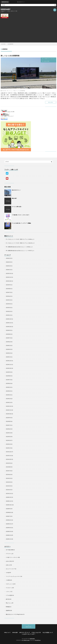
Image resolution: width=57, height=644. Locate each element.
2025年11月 (9, 277)
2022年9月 (8, 418)
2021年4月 (8, 482)
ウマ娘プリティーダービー (49, 59)
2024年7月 (8, 338)
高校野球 (8, 610)
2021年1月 (8, 494)
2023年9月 (8, 372)
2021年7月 (8, 471)
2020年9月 (8, 509)
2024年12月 (9, 319)
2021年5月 (8, 478)
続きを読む (51, 102)
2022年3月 (8, 440)
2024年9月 (8, 330)
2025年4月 (8, 304)
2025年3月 (8, 308)
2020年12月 (9, 497)
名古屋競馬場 (22, 91)
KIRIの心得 (15, 632)
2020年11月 (9, 501)
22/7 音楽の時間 (10, 550)
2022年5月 (8, 433)
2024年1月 (8, 357)
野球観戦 (8, 607)
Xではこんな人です (36, 632)
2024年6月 (8, 342)
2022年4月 (8, 437)
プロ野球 (8, 580)
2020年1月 (8, 539)
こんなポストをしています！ (29, 634)
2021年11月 (9, 456)
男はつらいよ (9, 603)
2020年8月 (8, 512)
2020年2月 (8, 535)
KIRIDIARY (6, 9)
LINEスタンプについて (25, 632)
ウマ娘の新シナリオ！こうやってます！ (21, 215)
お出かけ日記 (47, 61)
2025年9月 (8, 285)
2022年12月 (9, 406)
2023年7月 (8, 380)
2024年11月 (9, 323)
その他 (7, 573)
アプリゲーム (9, 554)
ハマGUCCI (29, 251)
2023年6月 (8, 383)
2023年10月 (9, 368)
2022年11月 (9, 410)
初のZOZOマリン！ (16, 190)
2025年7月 (8, 292)
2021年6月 (8, 475)
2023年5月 (8, 387)
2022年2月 (8, 444)
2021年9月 (8, 463)
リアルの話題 (9, 595)
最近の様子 (14, 198)
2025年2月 (8, 311)
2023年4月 (8, 391)
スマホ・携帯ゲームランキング (7, 116)
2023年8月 (8, 376)
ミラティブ (8, 592)
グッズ (17, 91)
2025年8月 (8, 289)
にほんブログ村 (8, 112)
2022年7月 (8, 425)
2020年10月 (9, 505)
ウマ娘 (14, 91)
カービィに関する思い (17, 207)
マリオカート (9, 588)
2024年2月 (8, 353)
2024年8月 (8, 334)
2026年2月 (8, 266)
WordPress (38, 640)
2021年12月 (9, 452)
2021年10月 (9, 459)
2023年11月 (9, 365)
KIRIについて (7, 632)
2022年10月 (9, 414)
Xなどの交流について (48, 632)
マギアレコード (9, 584)
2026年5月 (8, 258)
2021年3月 (8, 486)
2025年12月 (9, 273)
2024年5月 (8, 346)
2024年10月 (9, 327)
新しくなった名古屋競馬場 (10, 56)
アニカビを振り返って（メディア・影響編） (22, 223)
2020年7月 (8, 516)
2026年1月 (8, 270)
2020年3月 (8, 531)
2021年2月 (8, 490)
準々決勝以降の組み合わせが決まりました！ (16, 247)
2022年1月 (8, 448)
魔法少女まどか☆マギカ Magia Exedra (14, 614)
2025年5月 (8, 300)
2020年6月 (8, 520)
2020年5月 (8, 524)
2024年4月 (8, 349)
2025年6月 (8, 296)
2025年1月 (8, 315)
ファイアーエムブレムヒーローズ (13, 576)
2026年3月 (8, 262)
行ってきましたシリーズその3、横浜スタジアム (16, 239)
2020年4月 (8, 528)
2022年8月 (8, 421)
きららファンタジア (10, 569)
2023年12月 (9, 361)
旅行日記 (8, 599)
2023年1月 (8, 402)
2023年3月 (8, 395)
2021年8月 (8, 467)
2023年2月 (8, 399)
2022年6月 (8, 429)
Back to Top (28, 627)
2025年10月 (9, 281)
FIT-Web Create (26, 640)
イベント (10, 91)
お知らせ (8, 565)
